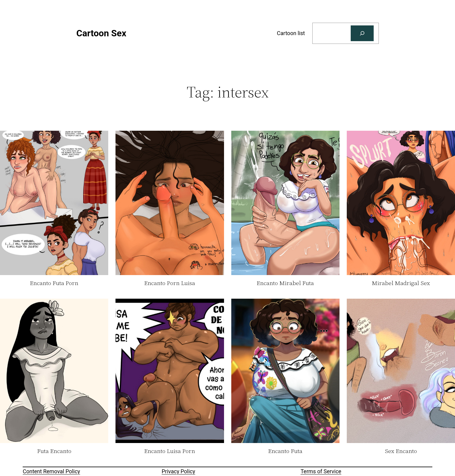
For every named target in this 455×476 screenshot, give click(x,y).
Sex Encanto (401, 451)
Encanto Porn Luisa (170, 283)
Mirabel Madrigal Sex (401, 283)
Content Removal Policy (51, 471)
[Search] (362, 33)
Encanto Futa (285, 451)
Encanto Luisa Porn (170, 451)
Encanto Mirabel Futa (285, 283)
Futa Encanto (54, 451)
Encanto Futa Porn (54, 283)
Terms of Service (321, 471)
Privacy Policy (179, 471)
